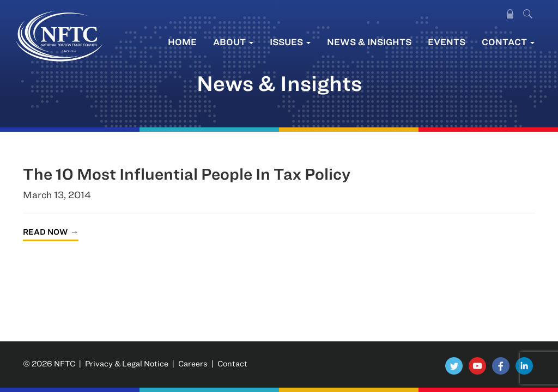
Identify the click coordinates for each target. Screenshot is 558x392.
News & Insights (369, 42)
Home (182, 42)
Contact (508, 42)
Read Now (45, 232)
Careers (193, 363)
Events (447, 42)
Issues (290, 42)
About (233, 42)
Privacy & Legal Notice (127, 363)
